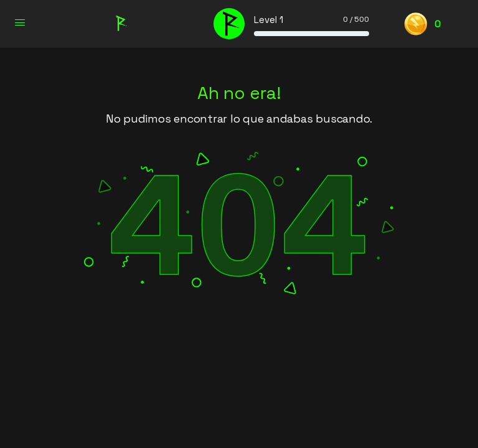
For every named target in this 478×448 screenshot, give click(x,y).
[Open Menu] (20, 22)
